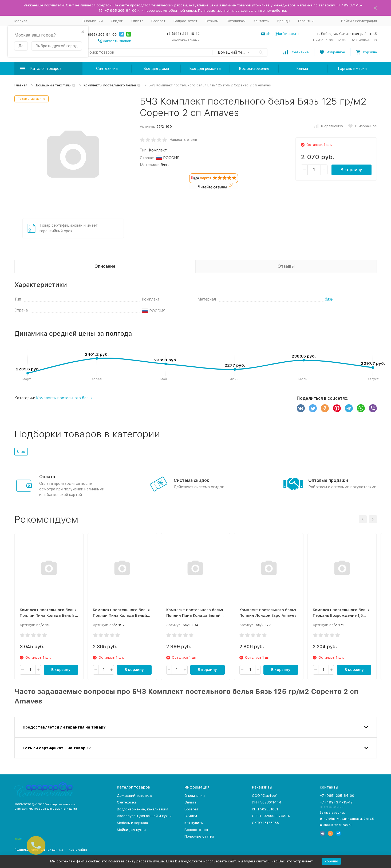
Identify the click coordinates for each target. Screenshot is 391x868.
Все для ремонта (205, 69)
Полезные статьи (199, 836)
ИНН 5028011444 (267, 802)
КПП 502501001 (265, 809)
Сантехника (107, 69)
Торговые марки (352, 69)
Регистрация (366, 21)
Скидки (117, 21)
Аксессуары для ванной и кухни (144, 816)
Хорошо (331, 861)
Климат (303, 69)
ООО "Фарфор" (265, 796)
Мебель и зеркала (132, 823)
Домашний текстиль (53, 85)
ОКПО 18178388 (265, 823)
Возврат (158, 21)
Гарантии (306, 21)
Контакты (261, 21)
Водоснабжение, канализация (143, 809)
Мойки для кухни (131, 830)
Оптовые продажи (328, 480)
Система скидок (191, 480)
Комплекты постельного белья (110, 85)
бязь (329, 299)
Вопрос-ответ (185, 21)
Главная (21, 85)
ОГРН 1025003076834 (271, 816)
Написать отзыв (183, 140)
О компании (93, 21)
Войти (346, 21)
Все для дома (156, 69)
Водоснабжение (254, 69)
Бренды (284, 21)
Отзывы (212, 21)
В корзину (351, 170)
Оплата (137, 21)
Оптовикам (236, 21)
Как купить (194, 823)
